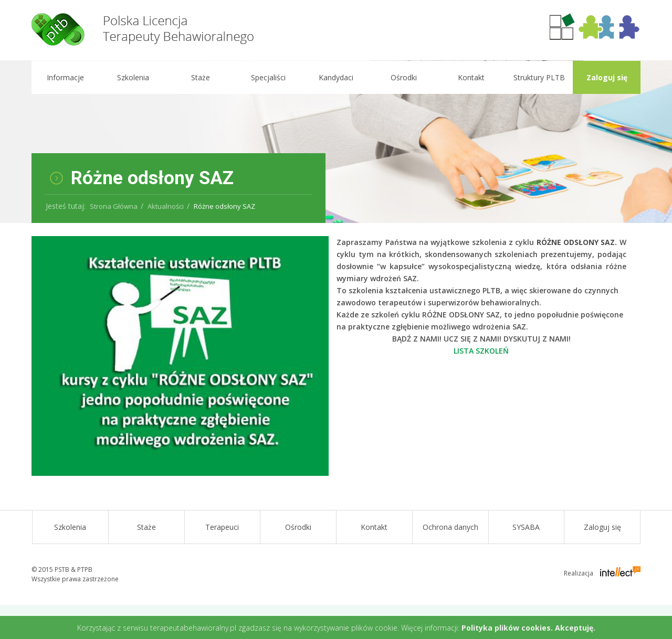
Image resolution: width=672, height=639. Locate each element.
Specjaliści (268, 77)
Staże (201, 77)
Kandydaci (336, 77)
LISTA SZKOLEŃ (481, 351)
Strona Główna (114, 206)
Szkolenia (133, 77)
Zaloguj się (606, 77)
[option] (336, 142)
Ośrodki (403, 77)
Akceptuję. (575, 628)
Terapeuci (222, 527)
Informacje (65, 77)
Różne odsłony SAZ (224, 206)
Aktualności (166, 206)
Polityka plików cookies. (507, 628)
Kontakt (471, 77)
